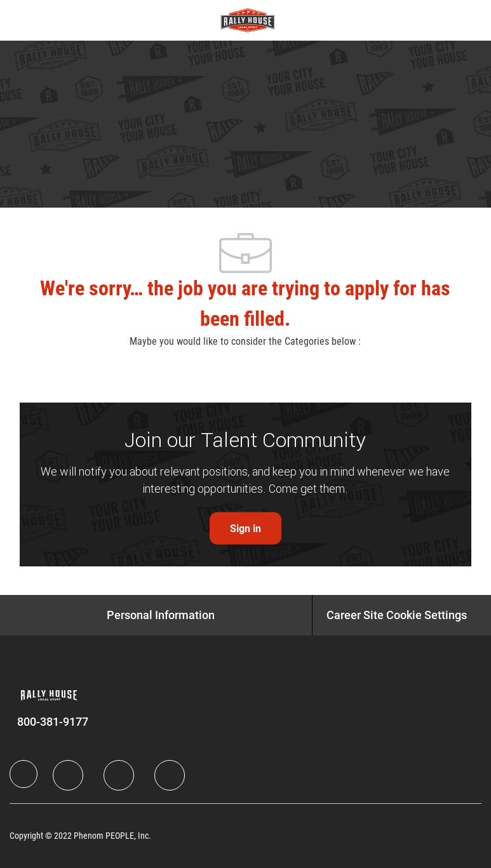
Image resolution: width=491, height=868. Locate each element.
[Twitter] (119, 775)
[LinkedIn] (68, 775)
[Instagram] (170, 775)
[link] (245, 529)
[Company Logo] (248, 20)
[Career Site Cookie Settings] (397, 615)
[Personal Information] (161, 615)
